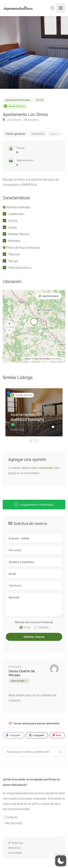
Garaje (13, 227)
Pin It (57, 735)
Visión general (15, 134)
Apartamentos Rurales (18, 100)
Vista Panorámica (20, 268)
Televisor (14, 254)
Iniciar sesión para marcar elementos (34, 723)
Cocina (13, 221)
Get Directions (50, 296)
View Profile (18, 681)
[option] (34, 52)
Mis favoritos (14, 823)
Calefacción (16, 214)
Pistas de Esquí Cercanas (23, 248)
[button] (9, 324)
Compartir (13, 735)
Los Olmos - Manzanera (21, 120)
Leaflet (27, 359)
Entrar (52, 8)
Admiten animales (18, 207)
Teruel (40, 100)
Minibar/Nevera (19, 234)
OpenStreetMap (42, 359)
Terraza (13, 261)
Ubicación (38, 134)
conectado (46, 468)
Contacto (11, 817)
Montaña (14, 241)
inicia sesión (17, 695)
